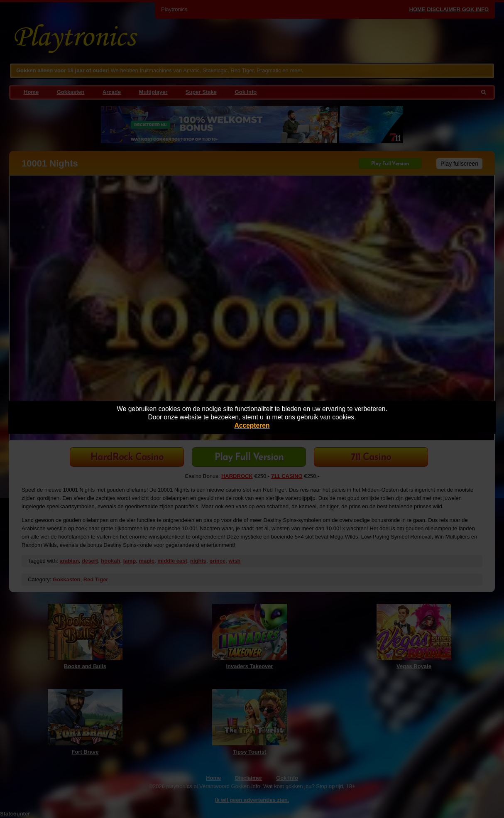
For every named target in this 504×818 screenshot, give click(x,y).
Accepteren (252, 425)
